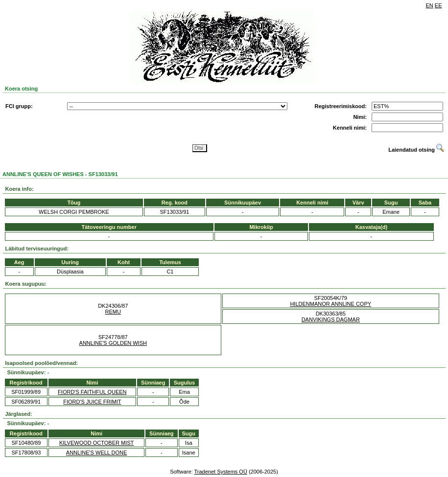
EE (438, 5)
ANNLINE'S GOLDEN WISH (113, 343)
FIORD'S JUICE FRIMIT (92, 402)
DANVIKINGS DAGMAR (331, 319)
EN (430, 5)
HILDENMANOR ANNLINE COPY (330, 304)
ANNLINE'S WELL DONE (97, 453)
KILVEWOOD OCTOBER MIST (96, 443)
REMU (113, 312)
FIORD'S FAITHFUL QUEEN (92, 392)
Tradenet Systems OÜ (220, 472)
